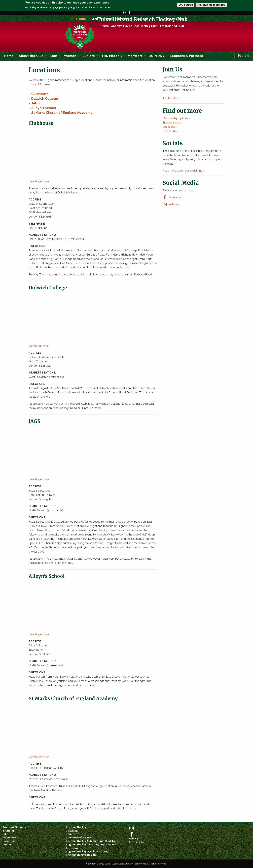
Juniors (89, 56)
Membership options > (176, 118)
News (109, 19)
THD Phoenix (112, 56)
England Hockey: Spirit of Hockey (87, 851)
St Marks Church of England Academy (62, 113)
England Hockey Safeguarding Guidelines (92, 841)
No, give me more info (211, 5)
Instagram (125, 14)
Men (54, 56)
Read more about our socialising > (184, 171)
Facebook (130, 14)
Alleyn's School (44, 108)
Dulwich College (45, 99)
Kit (4, 834)
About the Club (31, 56)
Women (70, 56)
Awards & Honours (14, 827)
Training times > (172, 123)
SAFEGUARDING (173, 19)
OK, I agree (186, 5)
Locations (78, 19)
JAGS (35, 103)
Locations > (170, 127)
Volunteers (9, 838)
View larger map (39, 181)
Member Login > (146, 19)
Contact (124, 19)
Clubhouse (40, 94)
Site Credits (136, 842)
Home (9, 56)
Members (135, 56)
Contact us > (170, 131)
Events (95, 19)
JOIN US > (157, 56)
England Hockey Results (81, 855)
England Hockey (76, 827)
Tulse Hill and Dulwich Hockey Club (142, 34)
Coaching (72, 831)
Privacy (134, 839)
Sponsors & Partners (186, 56)
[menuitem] (9, 56)
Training (8, 831)
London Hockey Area (79, 838)
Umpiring (72, 834)
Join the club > (171, 98)
